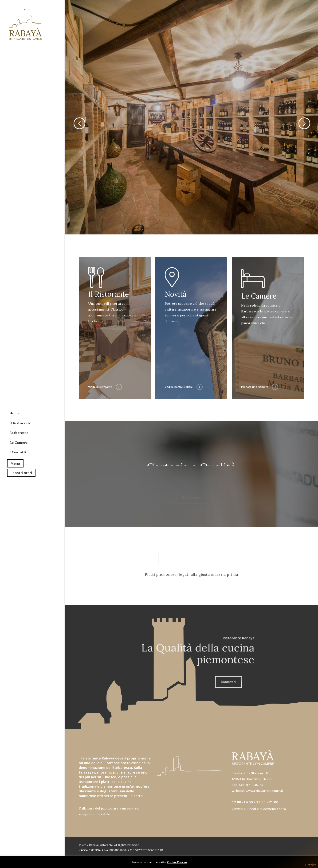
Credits (311, 865)
